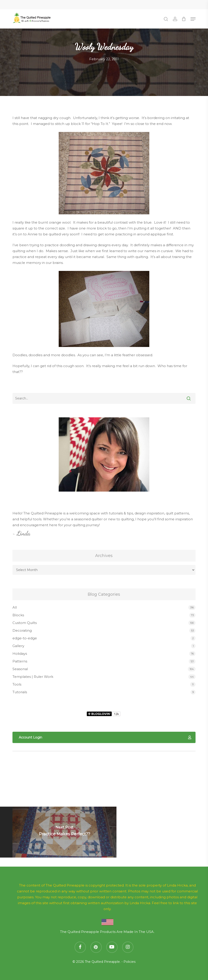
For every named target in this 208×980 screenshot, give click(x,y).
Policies (129, 962)
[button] (193, 19)
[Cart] (184, 19)
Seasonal (20, 669)
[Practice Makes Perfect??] (64, 832)
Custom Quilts (25, 623)
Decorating (22, 630)
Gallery (18, 646)
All (15, 607)
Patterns (20, 661)
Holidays (20, 654)
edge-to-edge (25, 638)
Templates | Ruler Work (33, 677)
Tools (17, 684)
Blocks (18, 615)
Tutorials (20, 692)
